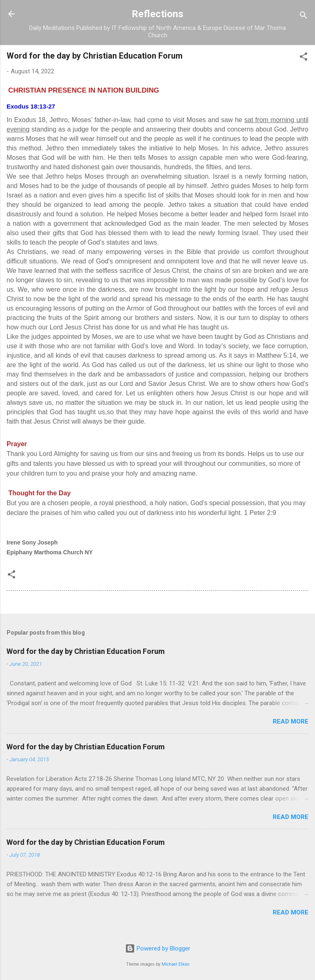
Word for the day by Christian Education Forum (86, 651)
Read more (291, 721)
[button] (304, 58)
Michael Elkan (176, 964)
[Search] (304, 17)
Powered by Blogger (158, 948)
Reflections (157, 14)
